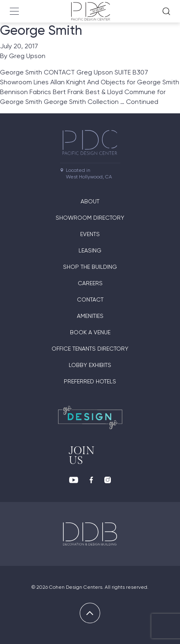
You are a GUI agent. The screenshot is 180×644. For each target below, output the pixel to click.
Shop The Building (90, 267)
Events (90, 234)
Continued (142, 102)
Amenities (90, 316)
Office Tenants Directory (90, 349)
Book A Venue (90, 332)
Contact (90, 299)
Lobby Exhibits (90, 365)
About (90, 201)
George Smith (41, 30)
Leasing (90, 250)
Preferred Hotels (90, 381)
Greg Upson (27, 56)
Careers (90, 283)
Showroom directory (90, 218)
